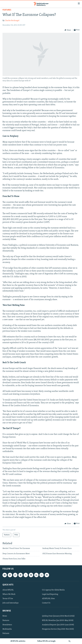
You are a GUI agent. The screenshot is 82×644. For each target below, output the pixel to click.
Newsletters (7, 625)
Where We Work (9, 594)
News (5, 616)
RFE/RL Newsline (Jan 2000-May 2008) (58, 620)
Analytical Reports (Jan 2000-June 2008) (58, 625)
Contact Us (46, 603)
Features (7, 10)
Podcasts (6, 633)
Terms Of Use (8, 599)
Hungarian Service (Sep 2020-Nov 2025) (58, 629)
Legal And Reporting (50, 594)
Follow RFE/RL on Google (46, 641)
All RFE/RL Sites (48, 599)
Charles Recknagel (12, 21)
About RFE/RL (8, 590)
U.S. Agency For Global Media (53, 590)
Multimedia (7, 629)
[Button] (68, 30)
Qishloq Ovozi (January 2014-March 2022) (58, 616)
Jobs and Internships (11, 603)
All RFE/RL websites (18, 641)
